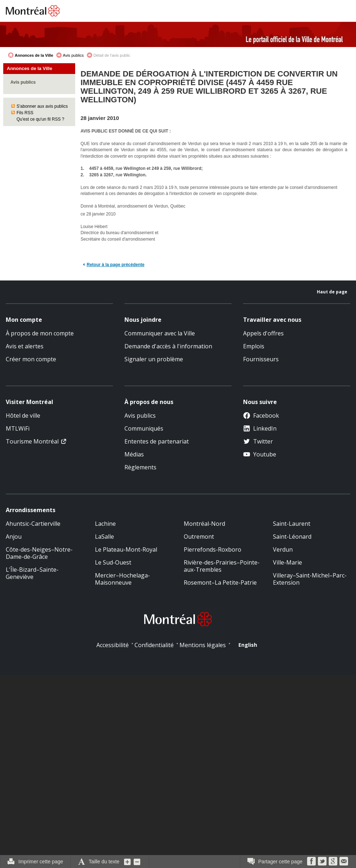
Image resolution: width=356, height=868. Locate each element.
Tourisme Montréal (32, 441)
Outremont (199, 537)
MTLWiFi (18, 428)
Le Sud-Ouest (113, 562)
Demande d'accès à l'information (168, 346)
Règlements (140, 467)
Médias (134, 454)
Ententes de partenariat (157, 441)
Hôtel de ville (23, 416)
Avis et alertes (25, 346)
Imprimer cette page (41, 862)
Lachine (105, 524)
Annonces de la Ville (34, 55)
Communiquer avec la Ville (160, 333)
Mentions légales (203, 645)
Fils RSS (25, 113)
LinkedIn (260, 428)
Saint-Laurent (292, 524)
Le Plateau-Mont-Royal (126, 549)
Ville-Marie (287, 562)
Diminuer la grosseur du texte (137, 862)
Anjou (14, 537)
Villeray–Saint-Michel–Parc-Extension (310, 579)
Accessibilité (113, 645)
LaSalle (104, 537)
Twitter (258, 441)
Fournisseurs (261, 359)
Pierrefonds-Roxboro (213, 549)
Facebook (261, 416)
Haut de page (332, 292)
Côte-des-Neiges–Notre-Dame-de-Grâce (39, 553)
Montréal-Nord (204, 524)
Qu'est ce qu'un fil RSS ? (40, 119)
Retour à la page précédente (116, 265)
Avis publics (73, 55)
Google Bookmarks (333, 861)
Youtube (260, 454)
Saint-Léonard (292, 537)
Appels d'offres (263, 333)
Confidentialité (154, 645)
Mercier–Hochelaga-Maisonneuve (122, 579)
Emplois (254, 346)
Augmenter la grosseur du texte (128, 862)
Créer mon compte (31, 359)
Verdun (283, 549)
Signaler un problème (154, 359)
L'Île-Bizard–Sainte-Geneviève (32, 573)
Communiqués (144, 428)
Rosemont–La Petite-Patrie (220, 582)
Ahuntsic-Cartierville (33, 524)
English (248, 645)
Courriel (344, 861)
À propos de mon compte (40, 333)
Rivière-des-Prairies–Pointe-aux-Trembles (222, 566)
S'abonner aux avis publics (42, 106)
